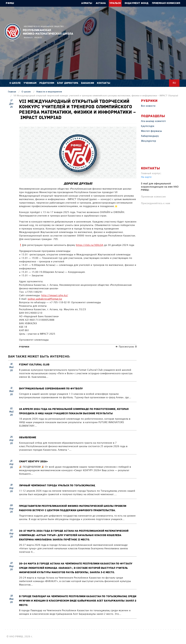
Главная (12, 92)
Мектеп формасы (151, 131)
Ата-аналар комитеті (153, 121)
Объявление (28, 438)
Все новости (148, 106)
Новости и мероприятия (49, 92)
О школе (15, 83)
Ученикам (30, 83)
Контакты (104, 83)
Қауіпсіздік (148, 126)
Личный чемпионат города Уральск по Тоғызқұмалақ (57, 486)
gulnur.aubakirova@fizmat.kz (45, 299)
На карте (146, 177)
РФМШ (12, 32)
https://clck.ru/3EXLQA (90, 245)
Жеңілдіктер (149, 141)
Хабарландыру (150, 136)
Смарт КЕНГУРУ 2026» (34, 462)
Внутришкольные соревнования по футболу (51, 389)
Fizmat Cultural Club (34, 365)
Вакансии (88, 83)
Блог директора (68, 83)
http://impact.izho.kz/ (55, 296)
